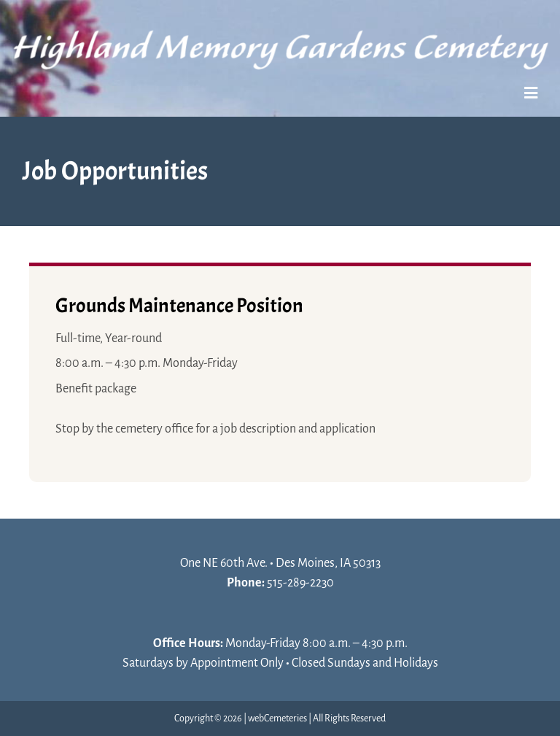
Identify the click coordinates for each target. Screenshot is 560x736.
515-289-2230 (300, 583)
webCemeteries (277, 718)
